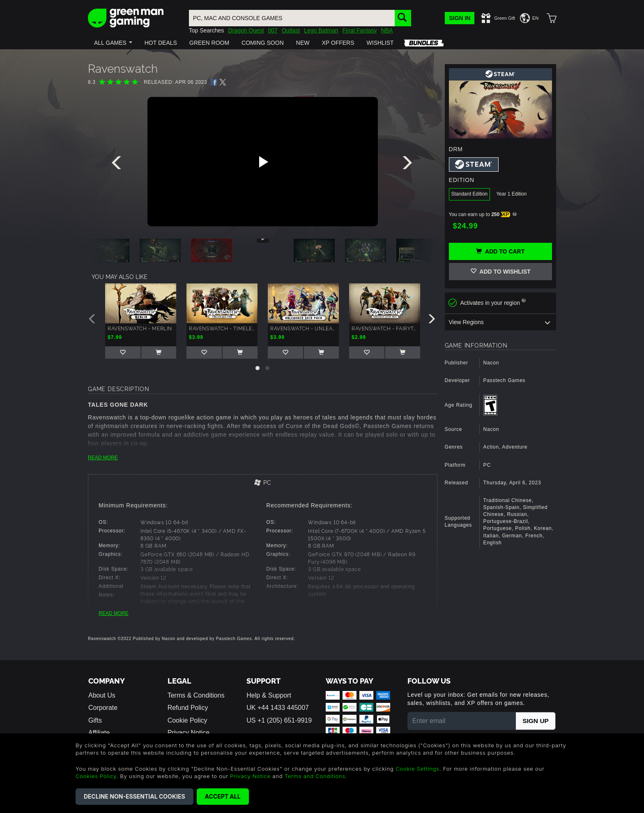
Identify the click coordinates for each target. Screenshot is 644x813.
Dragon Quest (246, 30)
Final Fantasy (360, 30)
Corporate (103, 708)
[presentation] (118, 165)
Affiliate (99, 733)
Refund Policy (188, 708)
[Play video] (262, 162)
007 (273, 30)
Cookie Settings (417, 769)
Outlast (291, 30)
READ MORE (103, 458)
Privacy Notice (189, 733)
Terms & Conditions (196, 695)
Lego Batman (321, 30)
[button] (113, 43)
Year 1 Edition (511, 194)
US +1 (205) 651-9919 (279, 720)
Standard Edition (470, 194)
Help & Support (269, 695)
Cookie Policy (187, 720)
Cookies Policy (96, 776)
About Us (102, 695)
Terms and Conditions (315, 776)
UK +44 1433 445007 (278, 708)
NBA (387, 30)
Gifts (95, 720)
